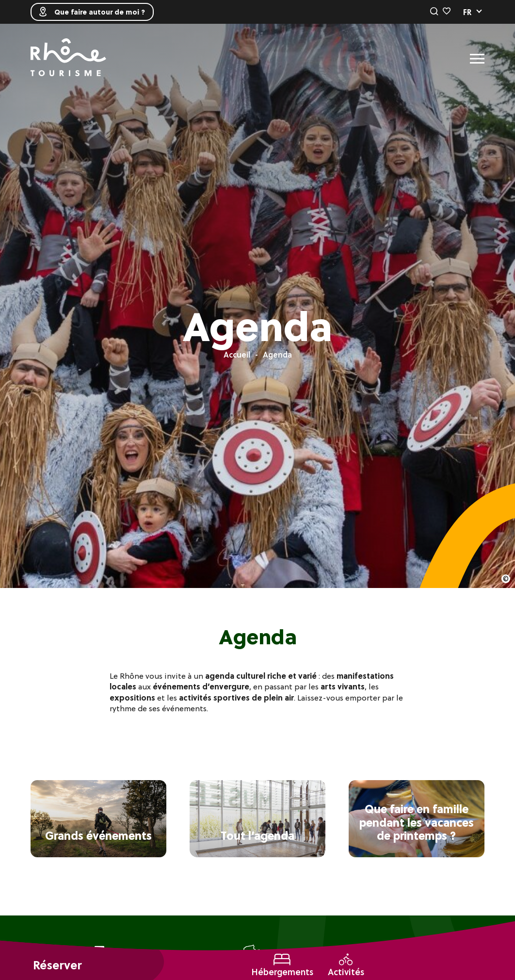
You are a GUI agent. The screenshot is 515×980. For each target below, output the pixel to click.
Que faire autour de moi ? (92, 12)
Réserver (57, 965)
